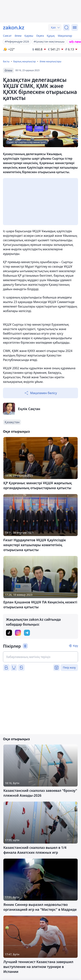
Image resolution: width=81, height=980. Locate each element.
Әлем (18, 36)
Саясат (7, 36)
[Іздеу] (66, 27)
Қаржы (29, 36)
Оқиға (40, 36)
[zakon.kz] (14, 27)
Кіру (75, 646)
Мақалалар (65, 36)
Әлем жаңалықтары (50, 61)
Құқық (51, 36)
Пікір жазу (69, 667)
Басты (6, 61)
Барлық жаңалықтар (25, 61)
